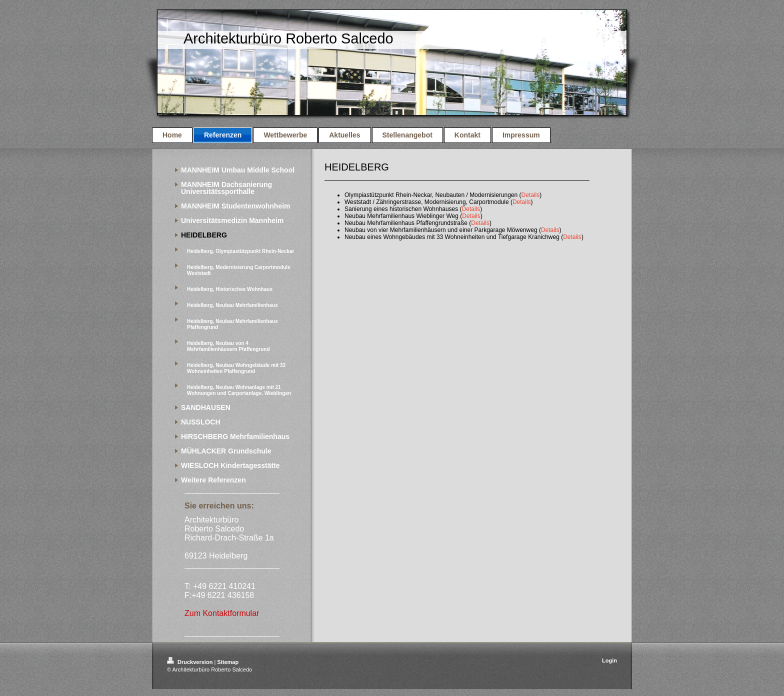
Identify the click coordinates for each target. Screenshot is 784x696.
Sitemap (228, 662)
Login (609, 660)
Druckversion (190, 662)
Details (531, 195)
